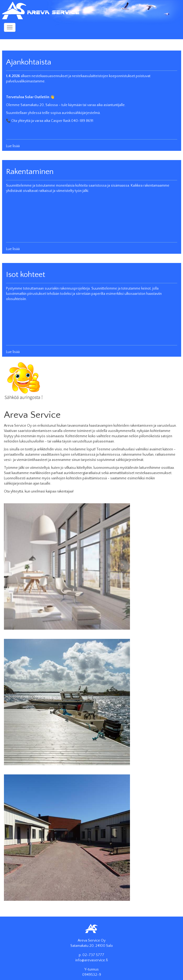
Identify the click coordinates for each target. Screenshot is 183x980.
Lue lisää (13, 146)
